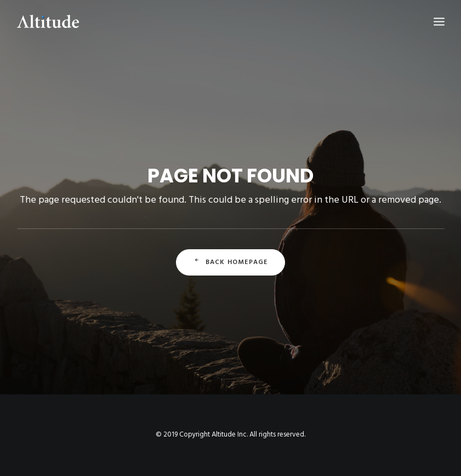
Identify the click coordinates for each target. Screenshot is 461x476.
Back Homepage (231, 262)
